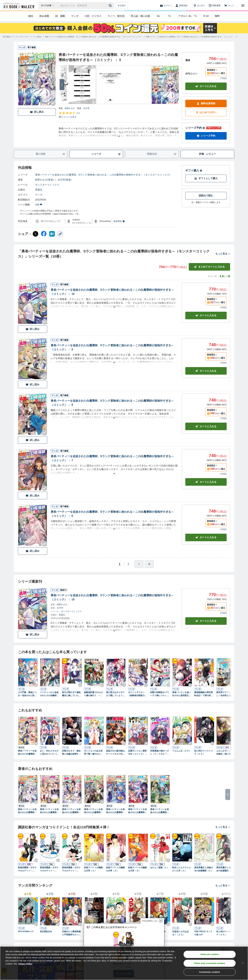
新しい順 (225, 276)
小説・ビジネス (93, 16)
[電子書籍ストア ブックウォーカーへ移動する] (16, 37)
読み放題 (44, 16)
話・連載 (60, 16)
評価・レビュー (208, 154)
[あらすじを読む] (119, 132)
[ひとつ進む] (139, 564)
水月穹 (86, 108)
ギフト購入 (194, 170)
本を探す (122, 6)
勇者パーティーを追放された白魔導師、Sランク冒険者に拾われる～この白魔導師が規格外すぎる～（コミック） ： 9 (112, 347)
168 (39, 205)
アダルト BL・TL (188, 16)
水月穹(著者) (64, 180)
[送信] (111, 6)
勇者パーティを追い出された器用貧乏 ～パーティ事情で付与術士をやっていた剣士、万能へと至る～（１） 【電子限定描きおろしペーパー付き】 (182, 694)
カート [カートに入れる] (206, 315)
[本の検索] (48, 6)
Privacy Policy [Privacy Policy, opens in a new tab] (25, 964)
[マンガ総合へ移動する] (37, 37)
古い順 (212, 276)
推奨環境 (119, 221)
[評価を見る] (69, 115)
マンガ (75, 16)
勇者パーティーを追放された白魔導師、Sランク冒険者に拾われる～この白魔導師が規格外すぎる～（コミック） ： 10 (112, 292)
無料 (217, 16)
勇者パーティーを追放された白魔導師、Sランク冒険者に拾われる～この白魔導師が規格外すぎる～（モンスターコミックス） (103, 175)
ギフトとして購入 (206, 178)
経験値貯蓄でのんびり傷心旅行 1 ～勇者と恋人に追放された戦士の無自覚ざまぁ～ (93, 694)
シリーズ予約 (195, 128)
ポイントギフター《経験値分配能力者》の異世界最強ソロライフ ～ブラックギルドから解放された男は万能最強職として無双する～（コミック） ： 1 (138, 694)
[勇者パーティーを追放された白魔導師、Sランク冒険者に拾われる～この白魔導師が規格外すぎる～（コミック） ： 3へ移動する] (192, 37)
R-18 (206, 16)
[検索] (111, 6)
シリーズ (106, 154)
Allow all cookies (210, 954)
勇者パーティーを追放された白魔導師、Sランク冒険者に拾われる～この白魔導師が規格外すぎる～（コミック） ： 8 (112, 403)
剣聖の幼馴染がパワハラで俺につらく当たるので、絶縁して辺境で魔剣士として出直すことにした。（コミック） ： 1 (159, 694)
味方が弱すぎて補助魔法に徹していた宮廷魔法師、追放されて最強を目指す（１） (71, 694)
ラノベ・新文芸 (116, 16)
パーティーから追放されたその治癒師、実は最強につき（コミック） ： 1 (49, 694)
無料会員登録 (206, 103)
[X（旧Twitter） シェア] (35, 234)
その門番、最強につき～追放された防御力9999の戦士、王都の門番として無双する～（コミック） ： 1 (27, 694)
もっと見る (223, 254)
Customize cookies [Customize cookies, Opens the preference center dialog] (210, 972)
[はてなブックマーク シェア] (52, 234)
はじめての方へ (206, 112)
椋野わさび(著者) (44, 180)
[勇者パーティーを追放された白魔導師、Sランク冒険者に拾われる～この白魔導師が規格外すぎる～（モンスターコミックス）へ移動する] (94, 37)
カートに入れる (206, 86)
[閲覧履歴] (215, 6)
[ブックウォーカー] (19, 6)
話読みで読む (206, 195)
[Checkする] (53, 103)
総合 (31, 16)
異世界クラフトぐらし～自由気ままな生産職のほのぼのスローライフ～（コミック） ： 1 (226, 694)
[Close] (242, 963)
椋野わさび (70, 108)
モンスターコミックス (47, 185)
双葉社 (39, 190)
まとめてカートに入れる (209, 267)
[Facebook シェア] (44, 234)
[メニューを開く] (243, 6)
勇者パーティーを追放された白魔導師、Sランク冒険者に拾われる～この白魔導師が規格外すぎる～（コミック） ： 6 (112, 514)
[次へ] (62, 85)
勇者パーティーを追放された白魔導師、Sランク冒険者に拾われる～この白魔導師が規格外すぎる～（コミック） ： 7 (112, 458)
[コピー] (60, 234)
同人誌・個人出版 (140, 16)
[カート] (229, 6)
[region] (124, 963)
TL (170, 16)
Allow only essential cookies (210, 963)
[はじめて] (199, 6)
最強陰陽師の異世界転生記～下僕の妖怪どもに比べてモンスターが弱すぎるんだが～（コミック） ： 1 (204, 694)
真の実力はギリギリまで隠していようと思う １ (115, 694)
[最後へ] (149, 564)
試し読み (37, 112)
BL (159, 16)
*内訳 (223, 78)
